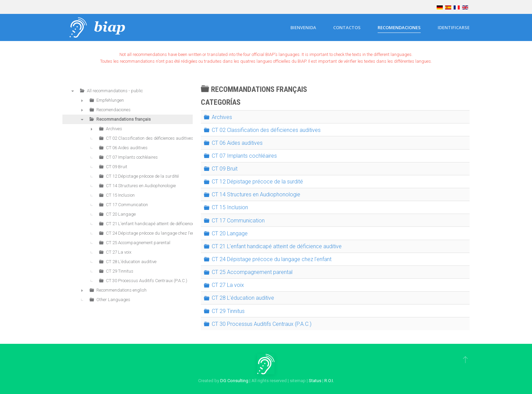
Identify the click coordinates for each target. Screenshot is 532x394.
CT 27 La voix (228, 285)
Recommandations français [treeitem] (123, 119)
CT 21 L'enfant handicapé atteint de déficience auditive (277, 246)
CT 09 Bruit (225, 169)
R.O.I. (329, 381)
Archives (222, 117)
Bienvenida (303, 27)
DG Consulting (234, 381)
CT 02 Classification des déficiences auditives (266, 130)
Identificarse (454, 27)
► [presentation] (82, 100)
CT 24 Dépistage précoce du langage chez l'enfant (272, 259)
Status (315, 381)
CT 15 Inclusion (230, 207)
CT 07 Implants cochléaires (244, 156)
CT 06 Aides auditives (237, 143)
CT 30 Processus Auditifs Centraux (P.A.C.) (262, 324)
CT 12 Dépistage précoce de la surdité (257, 182)
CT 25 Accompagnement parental (252, 272)
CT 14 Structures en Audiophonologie (256, 194)
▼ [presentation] (73, 91)
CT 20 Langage (230, 233)
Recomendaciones (399, 27)
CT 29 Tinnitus (228, 311)
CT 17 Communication (238, 220)
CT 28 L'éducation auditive (243, 298)
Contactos (347, 27)
